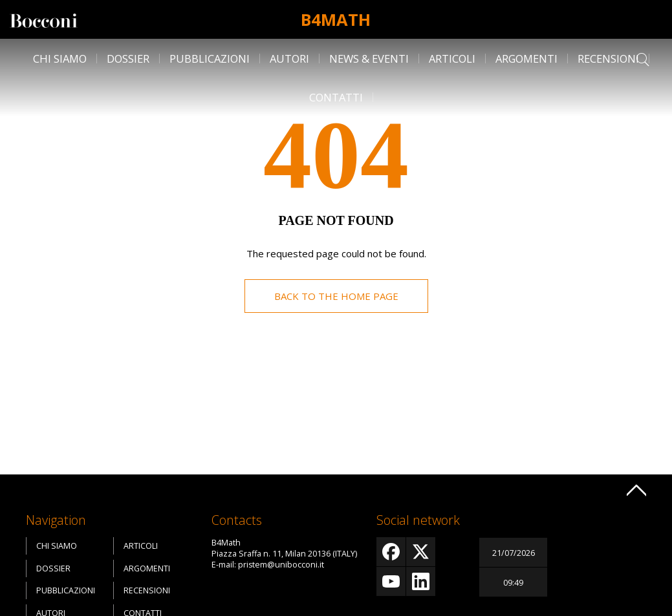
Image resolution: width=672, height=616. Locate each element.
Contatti (336, 97)
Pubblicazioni (210, 58)
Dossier (128, 58)
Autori (289, 58)
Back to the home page (336, 296)
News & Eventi (369, 58)
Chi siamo (60, 58)
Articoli (452, 58)
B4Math (336, 19)
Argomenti (526, 58)
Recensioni (608, 58)
